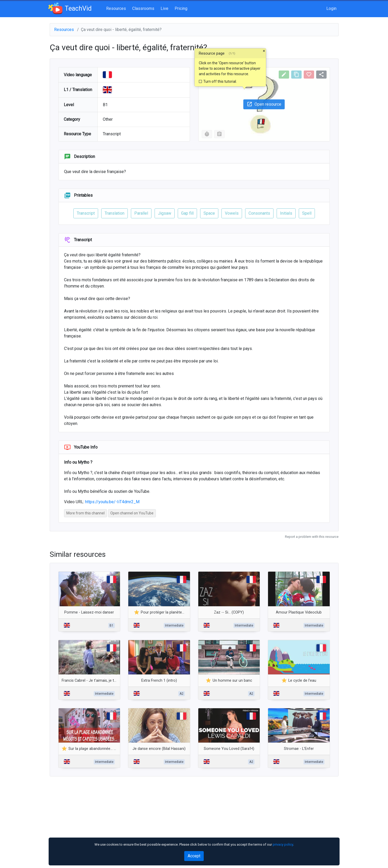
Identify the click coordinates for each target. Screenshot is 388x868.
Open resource (264, 104)
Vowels (232, 213)
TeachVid (71, 9)
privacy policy (283, 844)
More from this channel (85, 513)
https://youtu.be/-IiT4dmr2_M (112, 502)
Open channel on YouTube (132, 513)
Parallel (141, 213)
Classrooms (143, 8)
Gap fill (187, 213)
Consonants (259, 213)
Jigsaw (165, 213)
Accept (194, 856)
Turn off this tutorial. (218, 81)
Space (209, 213)
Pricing (181, 8)
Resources (116, 8)
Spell (307, 213)
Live (164, 8)
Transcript (86, 213)
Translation (115, 213)
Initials (286, 213)
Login (331, 8)
